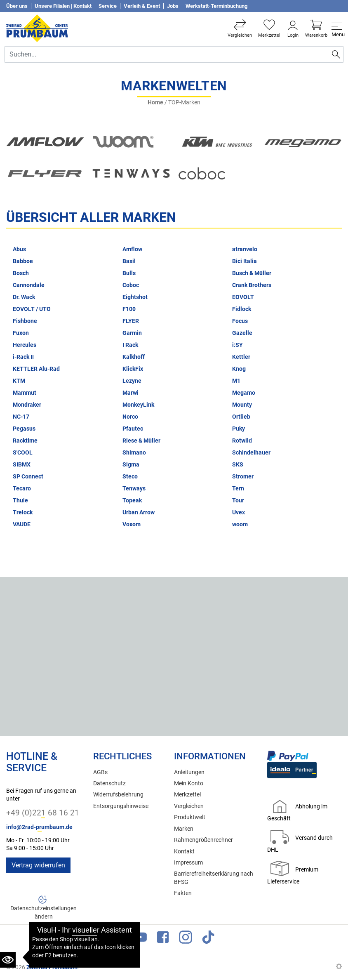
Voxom (132, 524)
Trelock (23, 512)
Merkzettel (187, 795)
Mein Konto (189, 783)
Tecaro (22, 489)
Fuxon (21, 333)
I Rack (130, 345)
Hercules (25, 345)
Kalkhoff (134, 357)
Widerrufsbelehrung (118, 795)
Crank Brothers (252, 285)
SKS (238, 465)
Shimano (134, 453)
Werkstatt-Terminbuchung (216, 6)
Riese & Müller (141, 441)
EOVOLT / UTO (32, 309)
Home (155, 102)
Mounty (242, 405)
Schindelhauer (251, 453)
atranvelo (245, 249)
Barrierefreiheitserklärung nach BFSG (214, 878)
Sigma (131, 465)
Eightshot (135, 297)
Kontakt (184, 852)
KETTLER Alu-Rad (36, 369)
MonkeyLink (138, 405)
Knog (239, 369)
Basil (129, 261)
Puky (239, 429)
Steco (130, 477)
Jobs (173, 6)
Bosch (21, 273)
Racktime (25, 441)
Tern (238, 489)
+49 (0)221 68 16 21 (43, 813)
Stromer (243, 477)
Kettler (241, 357)
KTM (19, 381)
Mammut (25, 393)
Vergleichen (189, 806)
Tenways (134, 489)
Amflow (132, 249)
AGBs (100, 772)
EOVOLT (243, 297)
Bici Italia (245, 261)
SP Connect (28, 477)
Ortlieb (241, 417)
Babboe (23, 261)
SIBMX (22, 465)
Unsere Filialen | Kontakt (63, 6)
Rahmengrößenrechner (203, 840)
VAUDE (22, 524)
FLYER (131, 321)
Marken (184, 829)
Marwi (130, 393)
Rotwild (242, 441)
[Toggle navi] (337, 28)
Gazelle (242, 333)
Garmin (132, 333)
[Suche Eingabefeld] (167, 54)
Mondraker (27, 405)
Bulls (129, 273)
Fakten (183, 893)
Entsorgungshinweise (121, 806)
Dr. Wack (24, 297)
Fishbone (25, 321)
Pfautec (133, 429)
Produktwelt (190, 817)
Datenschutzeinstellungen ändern (43, 912)
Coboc (131, 285)
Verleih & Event (142, 6)
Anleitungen (189, 772)
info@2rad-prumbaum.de (39, 827)
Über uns (17, 6)
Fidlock (242, 309)
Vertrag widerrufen (38, 865)
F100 (129, 309)
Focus (240, 321)
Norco (130, 417)
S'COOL (23, 453)
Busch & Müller (252, 273)
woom (240, 524)
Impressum (188, 863)
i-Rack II (23, 357)
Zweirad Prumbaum (52, 967)
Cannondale (29, 285)
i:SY (237, 345)
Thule (20, 501)
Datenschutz (109, 783)
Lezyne (132, 381)
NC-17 (21, 417)
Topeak (132, 501)
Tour (238, 501)
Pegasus (24, 429)
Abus (19, 249)
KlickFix (133, 369)
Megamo (244, 393)
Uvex (239, 512)
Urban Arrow (139, 512)
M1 (236, 381)
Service (108, 6)
